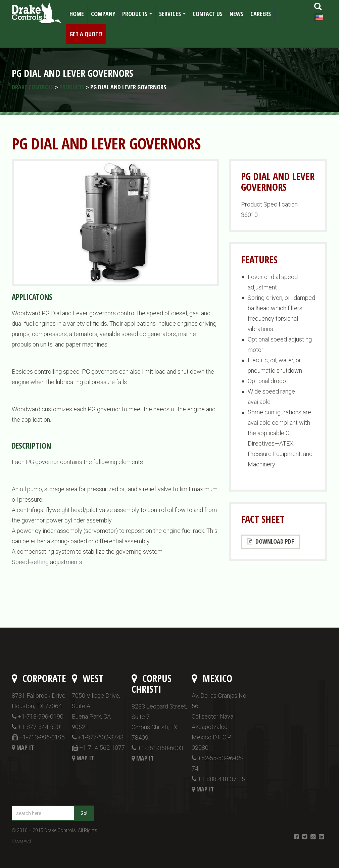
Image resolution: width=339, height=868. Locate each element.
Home (77, 14)
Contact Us (208, 14)
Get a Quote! (86, 34)
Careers (261, 14)
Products (138, 16)
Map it (25, 747)
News (236, 14)
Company (103, 14)
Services (174, 16)
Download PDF (271, 541)
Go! (84, 813)
